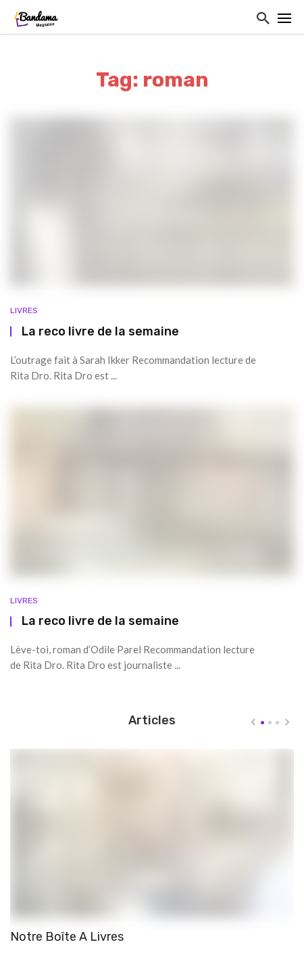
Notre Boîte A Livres (67, 937)
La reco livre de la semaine (100, 331)
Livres (24, 310)
